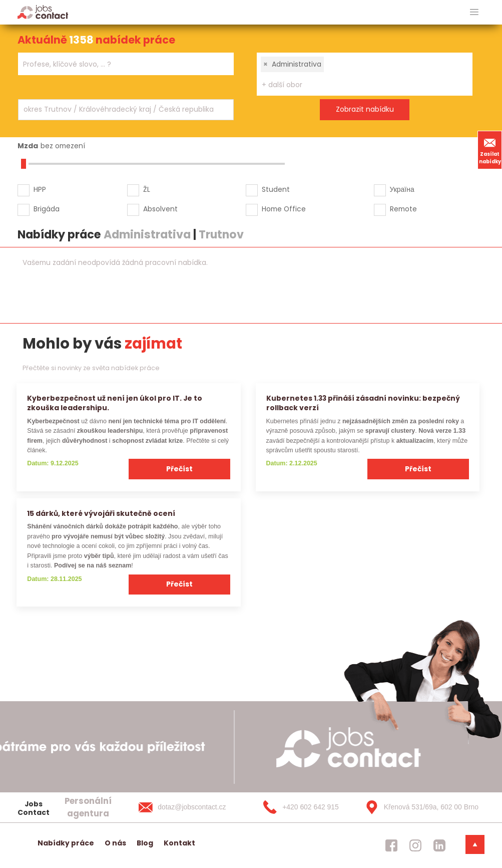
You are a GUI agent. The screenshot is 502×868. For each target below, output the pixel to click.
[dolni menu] (475, 844)
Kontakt (179, 843)
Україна (402, 189)
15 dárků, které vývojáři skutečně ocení (101, 513)
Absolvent (160, 209)
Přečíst (179, 469)
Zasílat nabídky (490, 150)
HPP (40, 189)
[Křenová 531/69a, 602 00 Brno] (418, 807)
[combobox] (126, 64)
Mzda (28, 146)
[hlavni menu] (474, 12)
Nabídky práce (66, 843)
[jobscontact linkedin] (439, 845)
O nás (115, 843)
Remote (403, 209)
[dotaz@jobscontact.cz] (192, 807)
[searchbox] (120, 64)
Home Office (284, 209)
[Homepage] (43, 12)
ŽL (147, 189)
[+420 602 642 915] (306, 807)
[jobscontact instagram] (415, 845)
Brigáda (47, 209)
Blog (145, 843)
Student (276, 189)
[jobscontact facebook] (391, 845)
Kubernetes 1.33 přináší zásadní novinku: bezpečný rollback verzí (363, 403)
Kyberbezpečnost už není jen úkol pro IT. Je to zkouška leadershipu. (115, 403)
